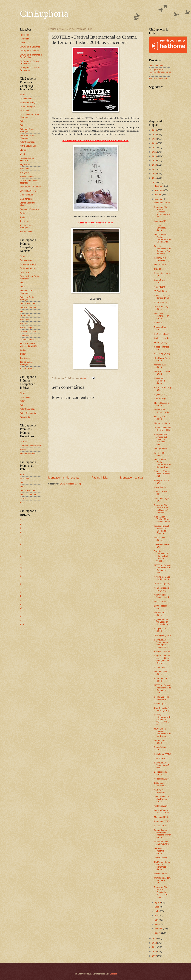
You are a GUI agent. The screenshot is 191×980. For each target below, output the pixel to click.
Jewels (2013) (160, 858)
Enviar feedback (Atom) (70, 484)
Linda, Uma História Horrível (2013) (163, 316)
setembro (159, 199)
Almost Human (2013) (161, 680)
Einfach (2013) (161, 302)
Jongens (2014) (161, 221)
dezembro (159, 186)
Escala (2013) (160, 826)
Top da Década (27, 232)
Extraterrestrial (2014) (161, 607)
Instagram (24, 39)
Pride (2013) (160, 323)
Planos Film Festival (158, 78)
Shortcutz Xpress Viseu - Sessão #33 (162, 765)
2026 (155, 130)
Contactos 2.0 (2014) (160, 493)
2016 (155, 174)
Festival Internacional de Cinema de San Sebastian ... (163, 250)
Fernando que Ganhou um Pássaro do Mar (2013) (162, 834)
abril (157, 920)
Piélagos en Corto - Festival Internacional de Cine (160, 72)
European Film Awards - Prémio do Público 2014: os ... (161, 892)
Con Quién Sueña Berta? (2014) (162, 709)
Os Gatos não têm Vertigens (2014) (162, 880)
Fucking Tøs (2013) (160, 418)
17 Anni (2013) (161, 291)
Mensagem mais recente (64, 478)
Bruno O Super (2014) (161, 748)
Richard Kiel (160, 667)
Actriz (23, 125)
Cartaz (23, 213)
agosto (158, 902)
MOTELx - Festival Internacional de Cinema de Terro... (163, 569)
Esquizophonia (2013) (161, 773)
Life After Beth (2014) (161, 673)
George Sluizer (161, 448)
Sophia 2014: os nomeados (161, 698)
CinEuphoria (44, 14)
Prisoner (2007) (161, 704)
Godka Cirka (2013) (160, 742)
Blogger (113, 974)
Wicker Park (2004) (160, 454)
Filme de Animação (29, 103)
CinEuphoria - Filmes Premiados (29, 62)
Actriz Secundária (28, 146)
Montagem (25, 168)
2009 (155, 956)
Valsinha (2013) (161, 806)
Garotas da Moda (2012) (162, 373)
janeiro (158, 933)
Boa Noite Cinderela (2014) (160, 381)
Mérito (23, 450)
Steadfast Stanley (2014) (162, 546)
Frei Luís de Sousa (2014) (161, 411)
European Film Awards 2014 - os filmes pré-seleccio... (162, 509)
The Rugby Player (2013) (162, 359)
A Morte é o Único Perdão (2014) (162, 578)
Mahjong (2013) (161, 817)
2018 (155, 165)
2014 (155, 182)
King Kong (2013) (162, 354)
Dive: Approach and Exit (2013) (162, 843)
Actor (22, 121)
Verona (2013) (161, 342)
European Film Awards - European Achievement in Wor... (162, 212)
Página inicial (100, 478)
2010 (155, 951)
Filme (22, 95)
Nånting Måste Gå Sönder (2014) (162, 297)
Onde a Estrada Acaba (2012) (161, 811)
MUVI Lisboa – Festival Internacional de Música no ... (163, 732)
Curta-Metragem (27, 107)
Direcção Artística (28, 191)
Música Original (27, 176)
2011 (155, 947)
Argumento (25, 164)
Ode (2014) (159, 269)
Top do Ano (25, 221)
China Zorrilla (160, 487)
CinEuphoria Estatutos (30, 47)
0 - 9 (22, 624)
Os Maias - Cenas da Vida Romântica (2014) (162, 866)
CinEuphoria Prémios (30, 51)
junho (157, 911)
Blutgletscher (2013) (160, 630)
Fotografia (25, 172)
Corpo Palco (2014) (160, 281)
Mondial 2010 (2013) (160, 366)
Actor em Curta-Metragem (27, 130)
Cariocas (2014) (161, 338)
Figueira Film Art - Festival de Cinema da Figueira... (162, 530)
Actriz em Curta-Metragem (27, 137)
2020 (155, 156)
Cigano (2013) (161, 394)
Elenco (23, 150)
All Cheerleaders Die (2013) (162, 589)
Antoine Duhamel (162, 651)
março (158, 924)
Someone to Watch (29, 454)
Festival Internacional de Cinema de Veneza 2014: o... (163, 720)
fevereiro (159, 928)
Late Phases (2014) (160, 539)
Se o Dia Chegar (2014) (162, 500)
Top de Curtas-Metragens (27, 226)
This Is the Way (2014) (161, 308)
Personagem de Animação (27, 159)
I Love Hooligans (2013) (162, 404)
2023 (155, 143)
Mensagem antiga (131, 478)
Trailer (23, 217)
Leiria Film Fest (156, 66)
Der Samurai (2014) (160, 614)
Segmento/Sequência (30, 209)
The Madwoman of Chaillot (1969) (163, 429)
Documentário (26, 99)
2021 (155, 152)
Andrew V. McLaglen (160, 791)
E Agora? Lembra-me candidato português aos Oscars (162, 659)
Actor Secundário (28, 142)
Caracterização (27, 199)
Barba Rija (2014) (162, 334)
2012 (155, 943)
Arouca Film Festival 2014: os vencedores (162, 519)
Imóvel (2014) (160, 265)
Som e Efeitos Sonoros (30, 187)
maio (157, 915)
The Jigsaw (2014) (162, 635)
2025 (155, 134)
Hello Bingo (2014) (163, 754)
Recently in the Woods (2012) (162, 259)
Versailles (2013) (162, 779)
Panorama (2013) (162, 821)
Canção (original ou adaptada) (29, 181)
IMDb (22, 43)
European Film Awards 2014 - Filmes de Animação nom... (162, 439)
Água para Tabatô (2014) (162, 482)
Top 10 (23, 503)
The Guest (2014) (162, 584)
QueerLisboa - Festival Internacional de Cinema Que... (163, 238)
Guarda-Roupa (27, 195)
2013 (155, 938)
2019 (155, 160)
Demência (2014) (162, 203)
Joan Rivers (160, 758)
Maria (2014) (160, 602)
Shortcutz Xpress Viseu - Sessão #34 (162, 474)
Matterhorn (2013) (162, 423)
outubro (158, 195)
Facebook (24, 35)
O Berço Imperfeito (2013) (160, 851)
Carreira (24, 442)
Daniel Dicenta (161, 874)
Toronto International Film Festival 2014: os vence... (161, 556)
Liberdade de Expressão (31, 446)
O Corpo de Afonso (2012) (162, 784)
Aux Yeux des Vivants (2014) (162, 596)
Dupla (23, 154)
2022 (155, 147)
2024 (155, 139)
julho (157, 907)
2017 (155, 169)
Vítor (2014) (160, 287)
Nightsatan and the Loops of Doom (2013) (161, 622)
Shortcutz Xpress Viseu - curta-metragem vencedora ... (162, 643)
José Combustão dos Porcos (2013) (162, 799)
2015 (155, 178)
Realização (25, 111)
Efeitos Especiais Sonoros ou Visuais (29, 345)
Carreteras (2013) (162, 399)
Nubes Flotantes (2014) (162, 348)
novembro (159, 190)
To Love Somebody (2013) (160, 228)
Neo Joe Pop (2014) (160, 328)
